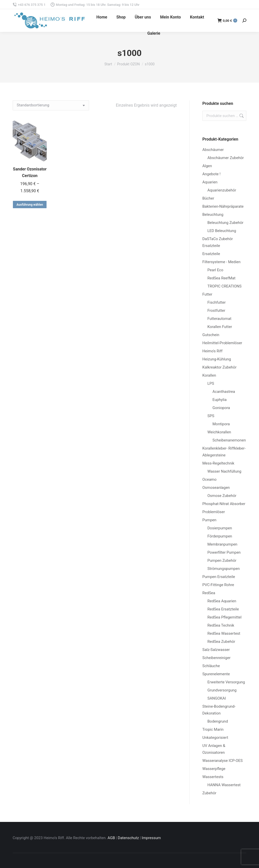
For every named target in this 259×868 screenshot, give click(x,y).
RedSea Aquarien (222, 601)
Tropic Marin (213, 729)
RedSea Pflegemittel (224, 617)
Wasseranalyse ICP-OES (222, 761)
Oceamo (209, 479)
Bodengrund (218, 721)
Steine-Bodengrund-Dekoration (219, 710)
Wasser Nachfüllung (224, 471)
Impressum (151, 838)
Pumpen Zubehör (222, 561)
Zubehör (209, 793)
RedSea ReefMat (221, 278)
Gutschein (211, 335)
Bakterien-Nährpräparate (223, 206)
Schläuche (211, 666)
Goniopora (221, 408)
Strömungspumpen (224, 569)
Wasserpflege (214, 769)
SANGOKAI (217, 698)
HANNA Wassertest (224, 785)
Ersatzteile (211, 254)
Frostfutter (216, 311)
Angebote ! (211, 174)
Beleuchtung (213, 215)
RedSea (209, 593)
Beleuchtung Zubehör (225, 223)
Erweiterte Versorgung (226, 682)
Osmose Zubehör (222, 496)
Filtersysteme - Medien (221, 262)
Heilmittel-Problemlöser (222, 343)
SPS (211, 416)
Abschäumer (213, 150)
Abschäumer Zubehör (226, 158)
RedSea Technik (221, 625)
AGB (111, 838)
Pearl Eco (215, 270)
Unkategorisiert (215, 738)
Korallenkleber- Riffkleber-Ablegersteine (224, 452)
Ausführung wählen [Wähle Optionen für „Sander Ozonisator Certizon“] (30, 205)
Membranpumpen (222, 544)
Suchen (241, 116)
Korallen (209, 375)
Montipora (221, 424)
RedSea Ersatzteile (223, 609)
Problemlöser (214, 512)
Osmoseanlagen (216, 488)
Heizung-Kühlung (217, 359)
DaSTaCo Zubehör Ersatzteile (218, 242)
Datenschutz (128, 838)
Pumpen (209, 520)
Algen (207, 166)
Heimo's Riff (212, 351)
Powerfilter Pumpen (224, 552)
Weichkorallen (219, 432)
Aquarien (210, 182)
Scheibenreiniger (216, 658)
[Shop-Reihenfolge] (51, 105)
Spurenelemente (216, 674)
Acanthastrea (224, 392)
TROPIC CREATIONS (224, 286)
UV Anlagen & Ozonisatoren (214, 749)
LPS (211, 383)
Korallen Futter (220, 327)
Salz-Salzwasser (216, 650)
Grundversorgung (222, 690)
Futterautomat (219, 319)
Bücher (208, 198)
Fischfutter (217, 302)
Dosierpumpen (220, 528)
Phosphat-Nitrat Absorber (224, 504)
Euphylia (220, 400)
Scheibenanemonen (229, 440)
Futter (207, 294)
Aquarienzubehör (222, 190)
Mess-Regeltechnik (218, 463)
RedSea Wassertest (224, 633)
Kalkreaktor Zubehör (219, 367)
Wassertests (213, 777)
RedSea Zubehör (221, 642)
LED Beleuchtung (222, 231)
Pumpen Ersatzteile (219, 577)
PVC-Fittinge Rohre (218, 585)
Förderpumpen (220, 536)
